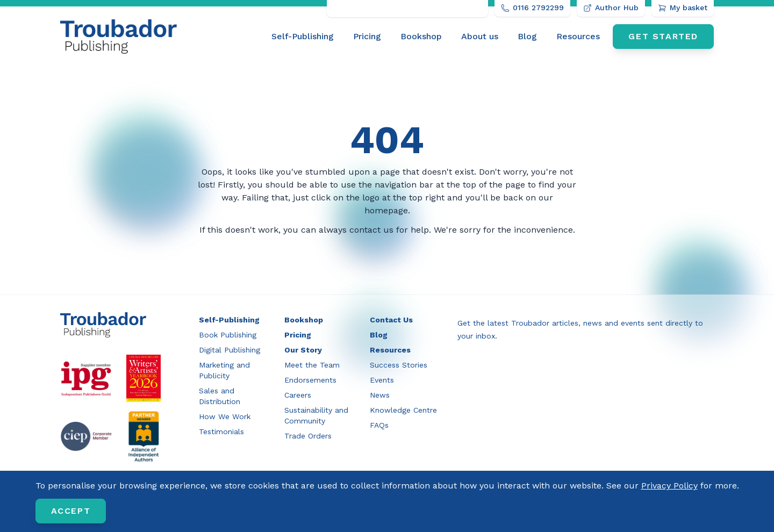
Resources (578, 36)
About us (480, 36)
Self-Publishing (303, 36)
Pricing (367, 36)
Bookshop (421, 36)
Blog (527, 36)
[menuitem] (303, 37)
